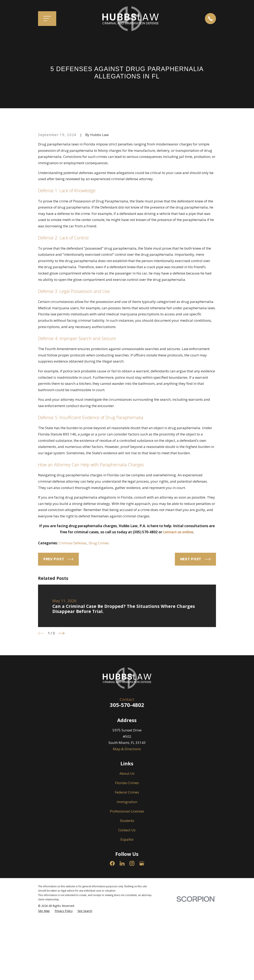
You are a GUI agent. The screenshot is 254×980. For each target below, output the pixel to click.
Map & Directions (127, 818)
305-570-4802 (127, 774)
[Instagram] (132, 933)
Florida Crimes (127, 852)
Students (127, 890)
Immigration (127, 871)
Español (127, 909)
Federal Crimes (127, 862)
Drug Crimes (99, 612)
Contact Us (127, 899)
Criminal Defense (72, 612)
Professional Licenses (127, 881)
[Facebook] (112, 933)
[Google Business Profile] (142, 933)
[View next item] (61, 703)
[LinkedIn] (122, 933)
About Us (127, 843)
